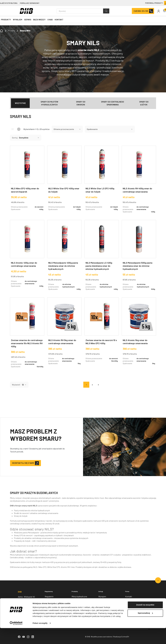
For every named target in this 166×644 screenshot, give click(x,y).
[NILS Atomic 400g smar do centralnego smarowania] (27, 256)
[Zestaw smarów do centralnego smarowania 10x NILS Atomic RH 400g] (27, 335)
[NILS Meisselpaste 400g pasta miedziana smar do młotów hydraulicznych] (64, 257)
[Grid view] (19, 129)
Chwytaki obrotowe (80, 607)
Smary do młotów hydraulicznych (49, 103)
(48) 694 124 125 (141, 11)
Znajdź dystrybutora (133, 613)
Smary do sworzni (81, 103)
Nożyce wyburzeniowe (81, 602)
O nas (50, 20)
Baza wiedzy (39, 20)
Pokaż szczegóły (40, 639)
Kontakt (59, 20)
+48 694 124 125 (24, 608)
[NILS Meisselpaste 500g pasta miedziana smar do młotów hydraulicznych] (139, 257)
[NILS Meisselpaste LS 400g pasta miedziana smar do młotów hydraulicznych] (102, 257)
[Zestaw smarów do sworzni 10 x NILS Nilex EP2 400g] (102, 332)
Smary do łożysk (144, 103)
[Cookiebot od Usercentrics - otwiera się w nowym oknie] (16, 639)
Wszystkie (20, 103)
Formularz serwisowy (30, 3)
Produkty (6, 20)
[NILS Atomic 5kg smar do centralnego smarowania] (139, 333)
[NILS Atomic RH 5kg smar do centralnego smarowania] (64, 333)
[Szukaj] (106, 11)
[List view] (13, 129)
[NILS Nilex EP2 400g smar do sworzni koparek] (27, 180)
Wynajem (18, 20)
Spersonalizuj (145, 629)
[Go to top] (158, 580)
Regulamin (49, 596)
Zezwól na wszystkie (145, 621)
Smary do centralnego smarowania (113, 103)
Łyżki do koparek (79, 613)
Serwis (28, 20)
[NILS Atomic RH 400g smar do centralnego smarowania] (139, 181)
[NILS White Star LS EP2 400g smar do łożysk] (102, 180)
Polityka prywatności (54, 602)
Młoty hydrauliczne (79, 596)
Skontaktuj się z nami (23, 463)
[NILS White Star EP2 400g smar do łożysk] (64, 180)
